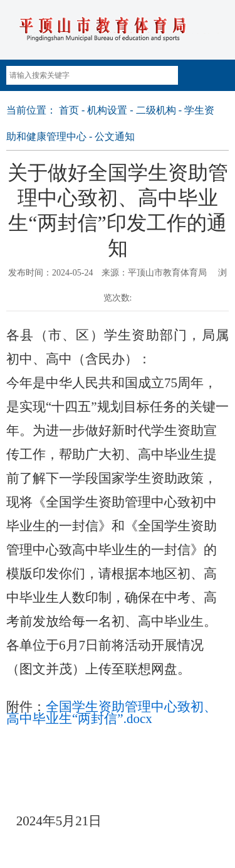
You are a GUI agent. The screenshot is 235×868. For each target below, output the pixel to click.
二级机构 (156, 110)
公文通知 (115, 137)
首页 (69, 110)
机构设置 (107, 110)
